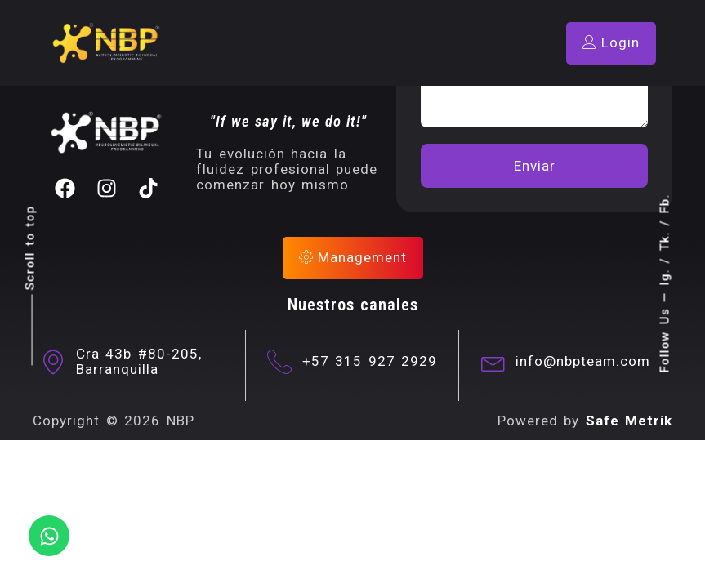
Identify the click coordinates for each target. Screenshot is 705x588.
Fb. (664, 204)
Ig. (664, 278)
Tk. (664, 242)
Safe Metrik (629, 421)
